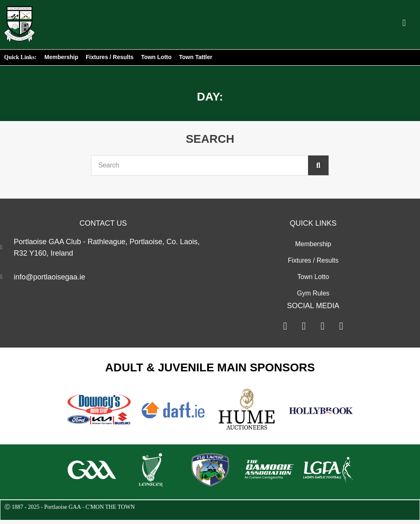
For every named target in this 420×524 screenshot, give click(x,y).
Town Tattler (196, 57)
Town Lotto (157, 57)
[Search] (318, 165)
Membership (61, 57)
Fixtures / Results (110, 57)
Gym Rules (313, 293)
